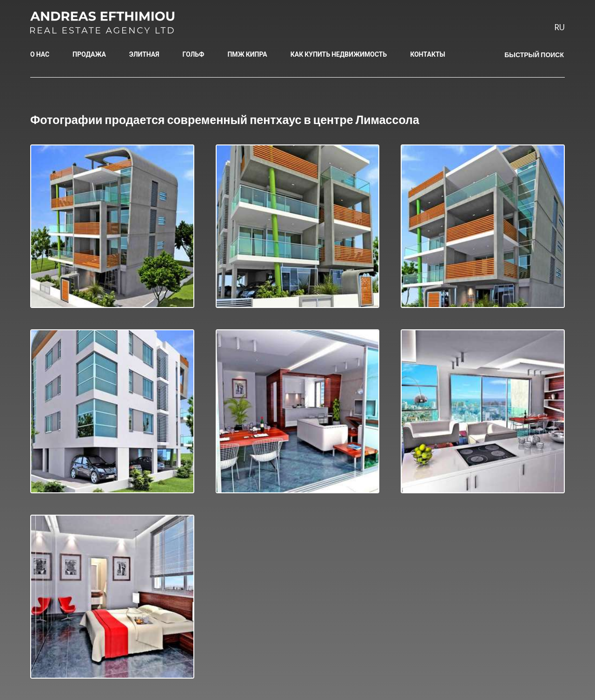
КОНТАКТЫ (427, 54)
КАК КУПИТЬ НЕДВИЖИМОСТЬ (339, 54)
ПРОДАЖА (89, 54)
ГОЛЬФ (194, 54)
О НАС (40, 54)
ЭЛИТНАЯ (144, 54)
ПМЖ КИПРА (247, 54)
